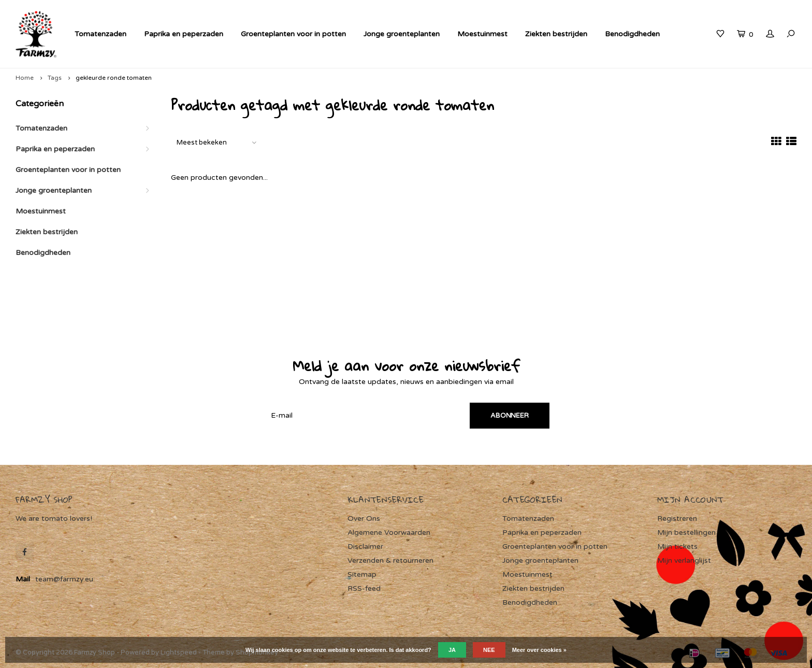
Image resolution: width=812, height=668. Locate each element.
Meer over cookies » (539, 650)
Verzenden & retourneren (390, 560)
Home (25, 78)
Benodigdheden (632, 34)
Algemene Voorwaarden (389, 532)
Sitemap (362, 574)
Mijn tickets (677, 546)
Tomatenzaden (100, 34)
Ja (452, 650)
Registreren (677, 518)
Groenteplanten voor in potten (293, 34)
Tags (55, 78)
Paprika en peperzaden (184, 34)
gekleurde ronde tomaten (114, 78)
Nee (489, 650)
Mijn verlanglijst (684, 560)
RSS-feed (364, 588)
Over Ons (364, 518)
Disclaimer (365, 546)
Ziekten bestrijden (556, 34)
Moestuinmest (482, 34)
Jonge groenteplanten (402, 34)
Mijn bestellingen (686, 532)
